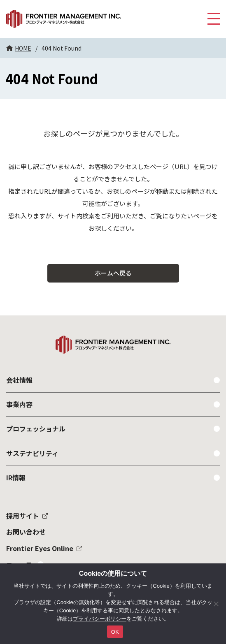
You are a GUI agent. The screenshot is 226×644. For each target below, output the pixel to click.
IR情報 (16, 477)
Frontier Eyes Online (40, 548)
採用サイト (23, 516)
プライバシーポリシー (100, 619)
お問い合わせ (26, 532)
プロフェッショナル (36, 429)
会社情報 (19, 380)
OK (115, 632)
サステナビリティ (32, 453)
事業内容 (19, 404)
